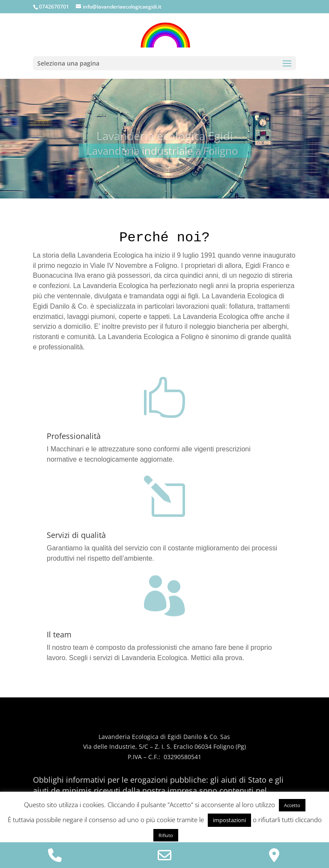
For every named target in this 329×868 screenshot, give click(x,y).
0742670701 (54, 7)
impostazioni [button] (229, 820)
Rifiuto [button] (166, 835)
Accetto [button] (292, 805)
